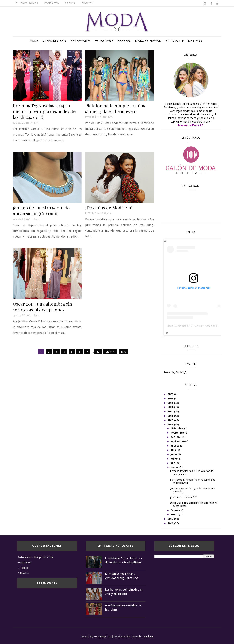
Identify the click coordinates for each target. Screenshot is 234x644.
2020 (171, 398)
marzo (175, 467)
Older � (110, 352)
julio (174, 450)
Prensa (70, 3)
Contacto (52, 3)
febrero (176, 510)
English (87, 3)
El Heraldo (23, 573)
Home (34, 41)
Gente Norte (24, 563)
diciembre (177, 428)
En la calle (175, 41)
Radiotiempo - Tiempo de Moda (35, 557)
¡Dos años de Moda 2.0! (109, 207)
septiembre (179, 441)
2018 (171, 407)
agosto (175, 446)
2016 (171, 416)
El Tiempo (23, 568)
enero (175, 514)
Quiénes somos (27, 3)
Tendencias (104, 41)
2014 (171, 425)
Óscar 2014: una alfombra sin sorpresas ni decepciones (42, 307)
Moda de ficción (148, 41)
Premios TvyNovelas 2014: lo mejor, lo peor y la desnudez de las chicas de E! (44, 111)
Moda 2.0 (172, 326)
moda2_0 (187, 326)
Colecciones (81, 41)
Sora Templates (102, 637)
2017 (171, 411)
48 (98, 352)
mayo (174, 459)
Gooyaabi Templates (142, 637)
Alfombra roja (55, 41)
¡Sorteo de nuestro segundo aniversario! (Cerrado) (41, 210)
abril (174, 463)
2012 (171, 523)
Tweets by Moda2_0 (175, 372)
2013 (171, 519)
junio (174, 454)
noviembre (178, 433)
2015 (171, 420)
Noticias (195, 41)
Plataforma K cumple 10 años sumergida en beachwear (115, 108)
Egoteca (124, 41)
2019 (171, 403)
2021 (171, 394)
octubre (176, 437)
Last (123, 352)
